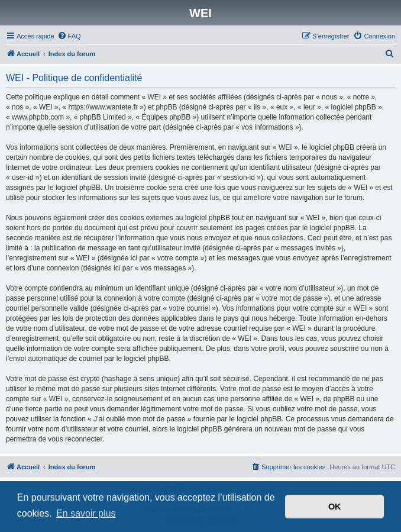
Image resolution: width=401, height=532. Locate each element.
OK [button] (335, 507)
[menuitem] (69, 36)
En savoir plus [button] (86, 513)
